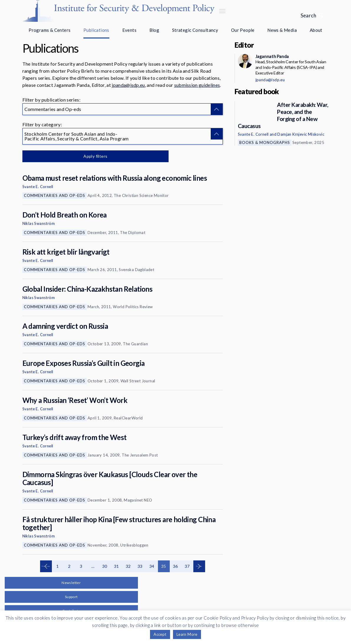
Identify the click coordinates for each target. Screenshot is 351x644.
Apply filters (84, 156)
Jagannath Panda (272, 56)
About (316, 30)
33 (140, 566)
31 (117, 566)
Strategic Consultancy (195, 30)
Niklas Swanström (39, 223)
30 (105, 566)
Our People (243, 30)
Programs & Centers (50, 30)
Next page (199, 566)
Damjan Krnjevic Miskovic (301, 134)
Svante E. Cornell (38, 187)
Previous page (46, 566)
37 (187, 566)
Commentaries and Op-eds (55, 195)
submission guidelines (197, 85)
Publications (96, 30)
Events (129, 30)
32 (128, 566)
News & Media (282, 30)
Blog (154, 30)
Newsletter (71, 583)
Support (71, 597)
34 (152, 566)
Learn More (187, 634)
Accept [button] (160, 634)
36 (175, 566)
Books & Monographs (265, 142)
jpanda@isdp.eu (128, 85)
